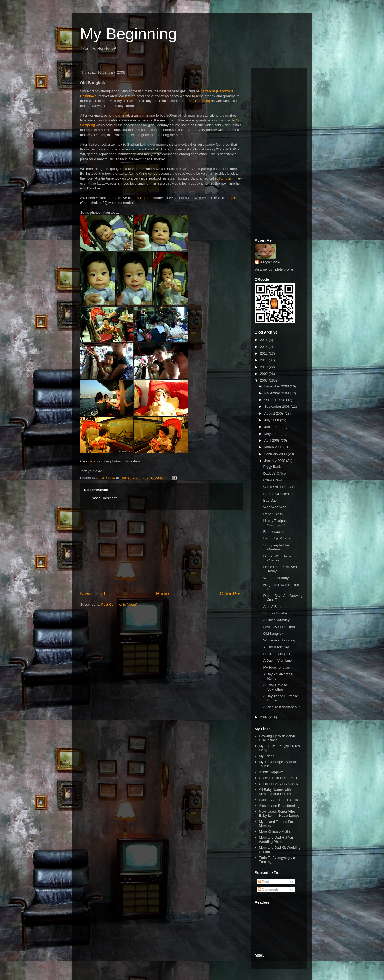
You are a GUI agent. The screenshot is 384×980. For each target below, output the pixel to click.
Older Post (231, 594)
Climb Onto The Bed (279, 487)
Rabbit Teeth (273, 514)
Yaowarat (208, 91)
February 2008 (276, 454)
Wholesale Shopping (279, 640)
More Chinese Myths (275, 832)
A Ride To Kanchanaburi (282, 707)
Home (163, 594)
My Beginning (129, 34)
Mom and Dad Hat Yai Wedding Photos (276, 840)
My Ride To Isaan (277, 667)
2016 (264, 340)
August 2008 (275, 413)
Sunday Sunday (275, 613)
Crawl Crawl (273, 480)
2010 (264, 367)
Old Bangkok (273, 634)
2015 (264, 347)
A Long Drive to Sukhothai (275, 687)
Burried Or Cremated (279, 494)
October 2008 (275, 400)
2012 (264, 353)
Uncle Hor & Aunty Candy (279, 784)
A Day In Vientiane (277, 660)
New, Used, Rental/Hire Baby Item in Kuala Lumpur (280, 814)
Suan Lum (144, 198)
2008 (264, 380)
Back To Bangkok (277, 654)
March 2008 (274, 447)
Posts (264, 882)
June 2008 (273, 427)
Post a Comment (104, 498)
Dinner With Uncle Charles (277, 558)
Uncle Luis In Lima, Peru (278, 778)
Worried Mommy (276, 578)
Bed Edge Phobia (277, 538)
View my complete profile (274, 269)
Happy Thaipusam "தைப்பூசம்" (277, 523)
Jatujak (230, 198)
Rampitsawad (274, 532)
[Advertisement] (161, 550)
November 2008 (277, 393)
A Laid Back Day (276, 647)
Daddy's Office (274, 473)
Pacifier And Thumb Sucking (281, 800)
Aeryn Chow (270, 262)
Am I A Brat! (272, 607)
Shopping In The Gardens (276, 547)
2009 (264, 374)
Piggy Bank (272, 467)
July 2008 (272, 420)
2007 (264, 717)
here (92, 461)
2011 (264, 360)
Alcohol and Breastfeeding (279, 806)
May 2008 (272, 434)
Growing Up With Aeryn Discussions (277, 738)
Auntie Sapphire (271, 772)
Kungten (226, 178)
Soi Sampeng (200, 101)
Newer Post (93, 594)
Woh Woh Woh (275, 507)
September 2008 (278, 406)
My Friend (267, 756)
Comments (268, 889)
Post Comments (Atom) (119, 604)
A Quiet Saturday (276, 620)
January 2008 (275, 461)
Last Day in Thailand (279, 627)
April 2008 (273, 440)
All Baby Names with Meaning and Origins (275, 792)
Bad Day (270, 500)
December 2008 (277, 386)
